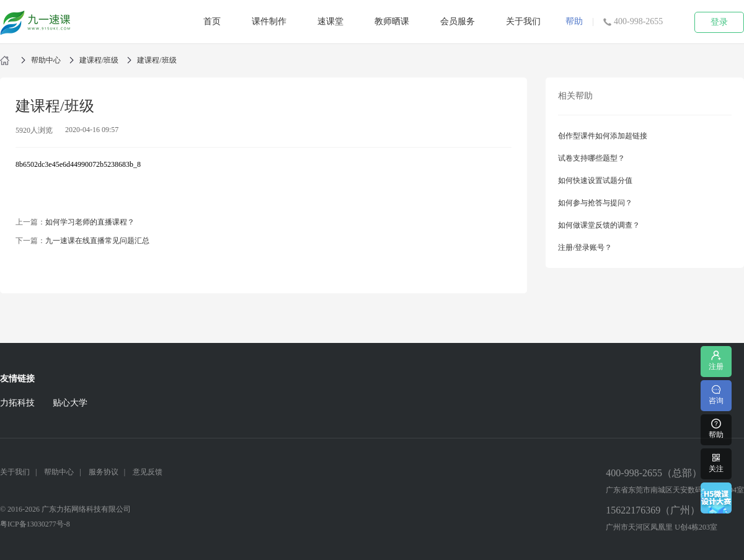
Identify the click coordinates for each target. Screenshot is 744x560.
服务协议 (104, 472)
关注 (716, 462)
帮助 (574, 21)
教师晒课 (392, 21)
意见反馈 (148, 472)
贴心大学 (70, 403)
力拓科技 (17, 403)
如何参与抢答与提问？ (595, 203)
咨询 (716, 394)
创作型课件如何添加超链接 (603, 136)
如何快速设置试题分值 (595, 180)
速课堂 (330, 21)
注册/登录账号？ (585, 247)
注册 (716, 360)
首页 (212, 21)
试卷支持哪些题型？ (591, 158)
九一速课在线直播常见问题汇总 (97, 241)
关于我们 (523, 21)
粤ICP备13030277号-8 (35, 524)
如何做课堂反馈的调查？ (599, 225)
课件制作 (269, 21)
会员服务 (458, 21)
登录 (719, 22)
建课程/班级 (99, 60)
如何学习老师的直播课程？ (90, 222)
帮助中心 (46, 60)
